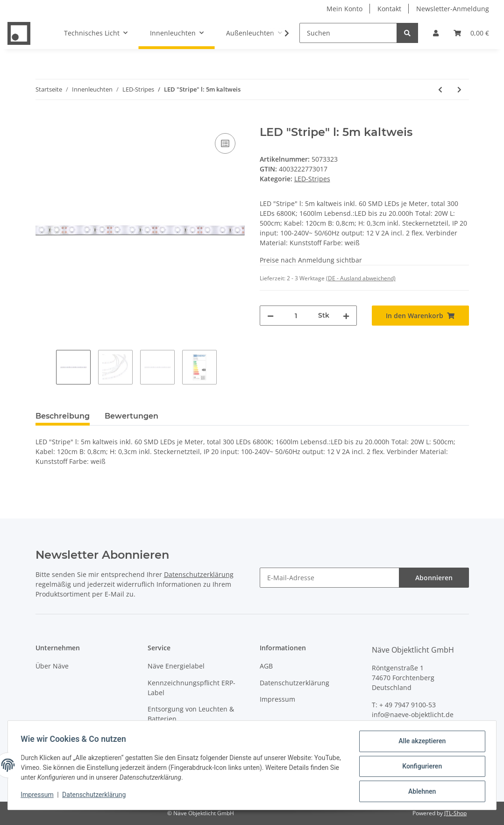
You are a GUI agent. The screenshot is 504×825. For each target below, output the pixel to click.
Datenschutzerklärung (199, 574)
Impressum (277, 699)
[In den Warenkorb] (43, 121)
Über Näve (52, 666)
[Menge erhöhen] (346, 316)
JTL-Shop (455, 813)
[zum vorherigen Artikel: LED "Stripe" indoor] (440, 89)
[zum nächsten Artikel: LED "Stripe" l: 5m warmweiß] (459, 89)
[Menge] (296, 316)
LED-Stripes (312, 179)
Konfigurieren (420, 768)
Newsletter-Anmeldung (453, 9)
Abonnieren (434, 578)
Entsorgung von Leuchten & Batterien (191, 714)
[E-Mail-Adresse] (330, 578)
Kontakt (389, 9)
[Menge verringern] (270, 316)
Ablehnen (420, 792)
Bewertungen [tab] (131, 416)
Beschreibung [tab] (63, 416)
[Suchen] (348, 33)
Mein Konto (344, 9)
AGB (266, 666)
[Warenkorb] (471, 33)
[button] (436, 33)
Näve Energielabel (176, 666)
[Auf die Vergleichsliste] (225, 143)
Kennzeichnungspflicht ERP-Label (192, 688)
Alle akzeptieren (420, 743)
